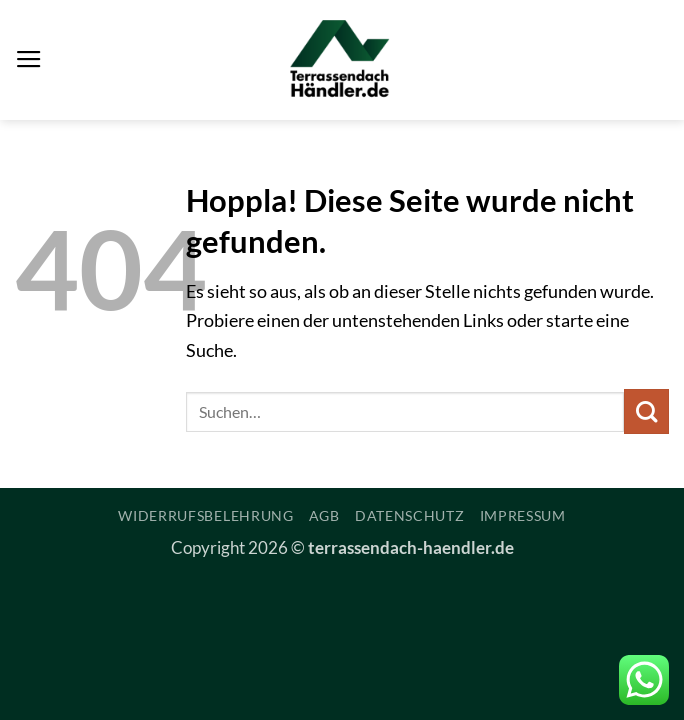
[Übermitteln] (646, 411)
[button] (29, 60)
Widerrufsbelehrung (206, 515)
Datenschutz (410, 515)
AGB (324, 515)
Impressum (523, 515)
